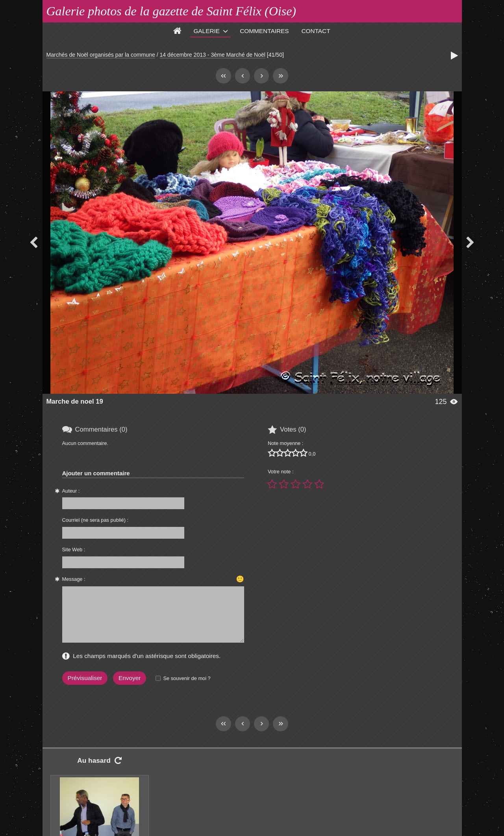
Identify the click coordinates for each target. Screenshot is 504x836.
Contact (316, 31)
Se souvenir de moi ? (187, 678)
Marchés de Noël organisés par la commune (101, 55)
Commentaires (264, 31)
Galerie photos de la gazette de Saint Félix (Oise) (171, 11)
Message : (74, 579)
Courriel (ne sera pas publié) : (95, 520)
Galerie (207, 31)
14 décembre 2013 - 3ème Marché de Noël (213, 55)
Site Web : (74, 550)
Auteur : (71, 491)
